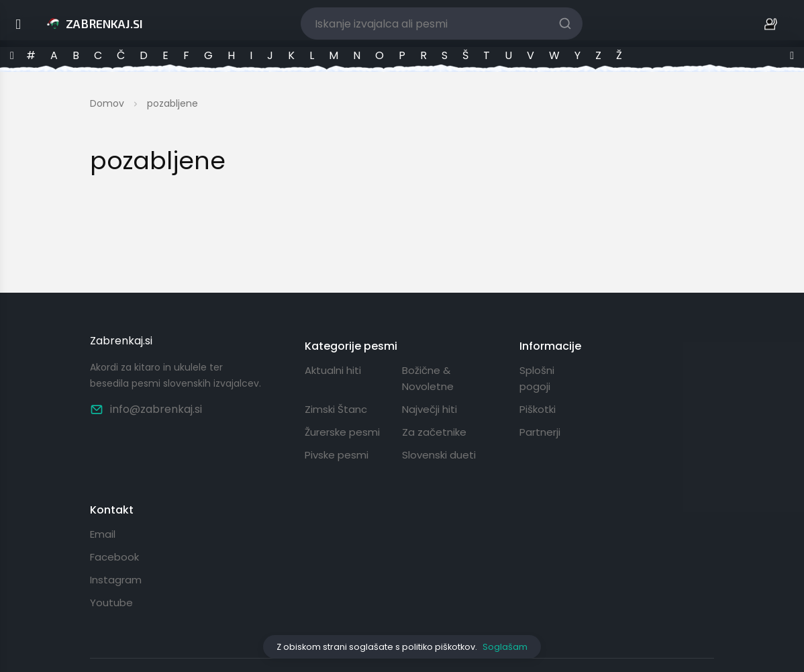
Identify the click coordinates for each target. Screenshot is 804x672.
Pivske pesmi (337, 455)
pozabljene (172, 103)
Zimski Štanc (336, 409)
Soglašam (505, 647)
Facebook (114, 557)
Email (103, 534)
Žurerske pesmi (342, 432)
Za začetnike (434, 432)
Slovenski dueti (439, 455)
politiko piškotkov (439, 647)
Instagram (116, 580)
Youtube (111, 603)
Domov (107, 103)
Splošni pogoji (537, 378)
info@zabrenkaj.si (146, 409)
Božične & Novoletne (428, 378)
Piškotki (538, 409)
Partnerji (540, 432)
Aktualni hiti (333, 370)
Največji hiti (430, 409)
